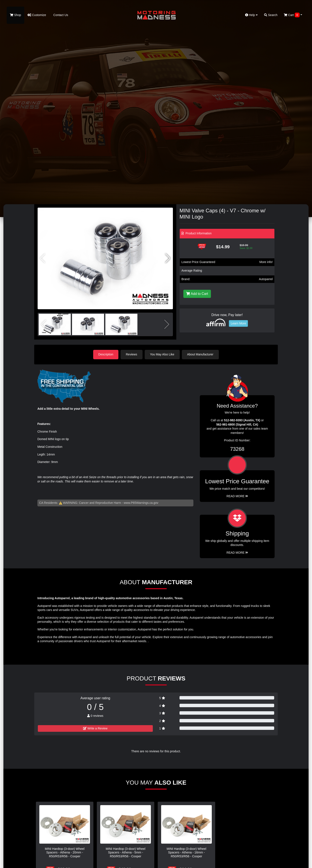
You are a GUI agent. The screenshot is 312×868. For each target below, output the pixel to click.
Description (106, 354)
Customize (37, 15)
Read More (237, 496)
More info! (266, 262)
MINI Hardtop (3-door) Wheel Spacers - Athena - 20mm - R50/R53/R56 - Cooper (65, 852)
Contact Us (60, 15)
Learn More (238, 323)
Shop (15, 15)
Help (252, 15)
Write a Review (95, 728)
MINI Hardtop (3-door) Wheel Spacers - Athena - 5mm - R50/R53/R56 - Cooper (126, 852)
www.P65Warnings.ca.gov (141, 503)
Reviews (132, 354)
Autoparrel (266, 279)
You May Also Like (162, 354)
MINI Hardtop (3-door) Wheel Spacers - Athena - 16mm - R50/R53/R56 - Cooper (187, 852)
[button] (168, 258)
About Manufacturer (201, 354)
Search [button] (271, 15)
